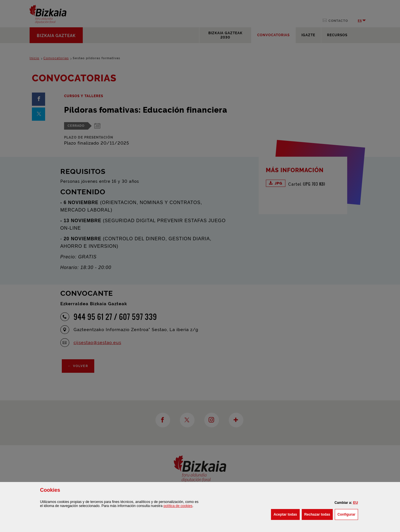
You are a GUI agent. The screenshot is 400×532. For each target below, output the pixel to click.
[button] (356, 503)
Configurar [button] (348, 514)
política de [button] (178, 506)
